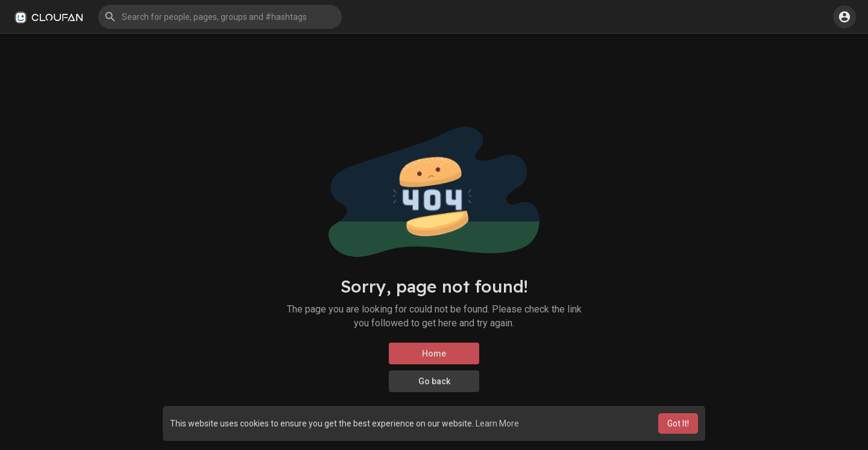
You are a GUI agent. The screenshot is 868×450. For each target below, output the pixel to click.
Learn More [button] (497, 423)
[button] (220, 17)
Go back (434, 381)
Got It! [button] (678, 423)
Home (434, 353)
